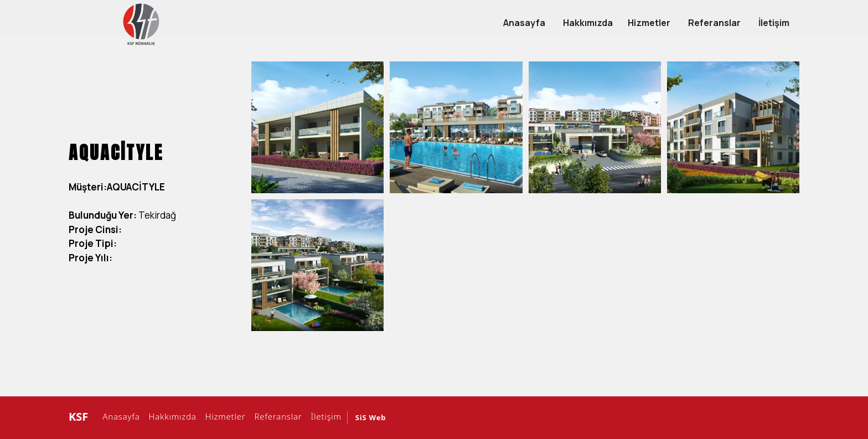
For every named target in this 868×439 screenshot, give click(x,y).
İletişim (325, 416)
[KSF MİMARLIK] (141, 24)
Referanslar (277, 416)
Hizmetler (224, 416)
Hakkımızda (171, 416)
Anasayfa (119, 416)
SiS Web (371, 417)
